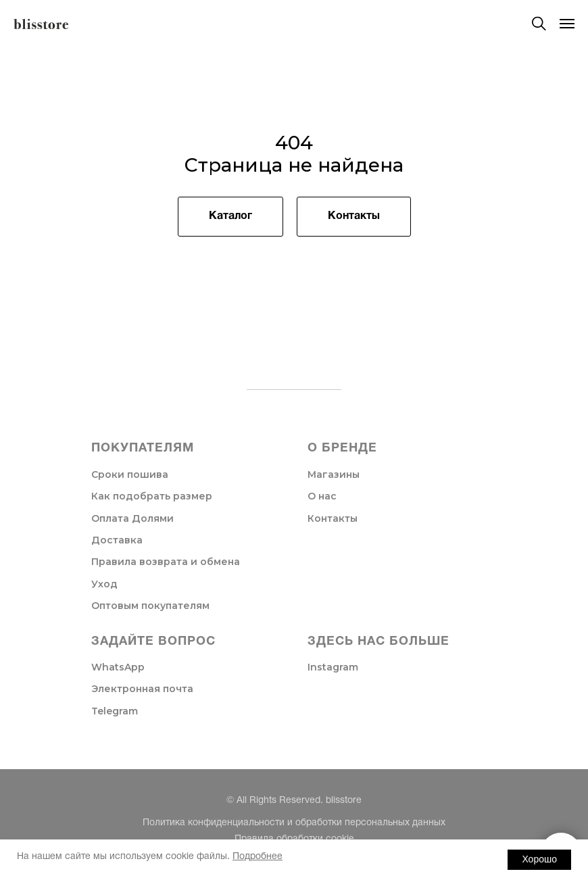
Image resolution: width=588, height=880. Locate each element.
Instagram (333, 667)
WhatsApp (118, 667)
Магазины (334, 474)
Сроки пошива (130, 474)
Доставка (117, 540)
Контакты (333, 518)
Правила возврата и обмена (166, 562)
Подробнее (258, 857)
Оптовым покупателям (150, 606)
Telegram (115, 711)
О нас (322, 496)
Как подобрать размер (152, 496)
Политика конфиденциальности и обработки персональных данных (294, 823)
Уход (104, 584)
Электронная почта (142, 689)
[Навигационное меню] (567, 24)
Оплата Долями (132, 518)
